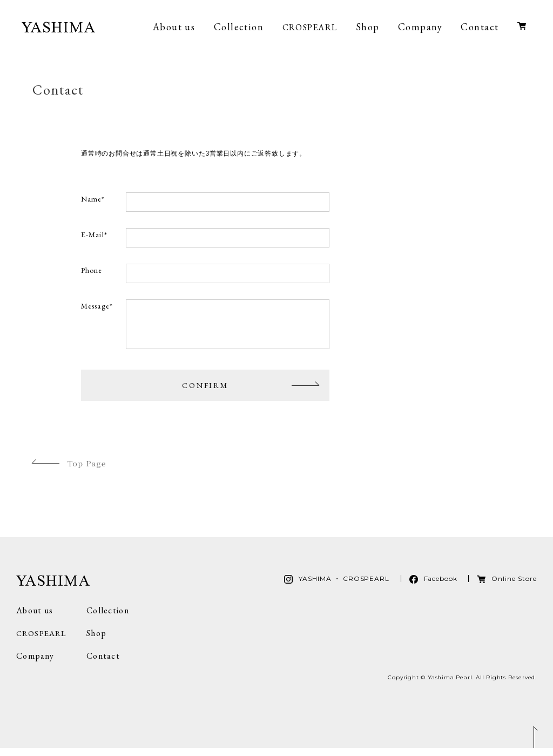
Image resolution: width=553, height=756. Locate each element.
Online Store (522, 30)
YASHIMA (58, 27)
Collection (239, 27)
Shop (368, 27)
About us (174, 27)
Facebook (441, 587)
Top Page (87, 471)
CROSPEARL (310, 27)
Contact (480, 27)
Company (420, 27)
